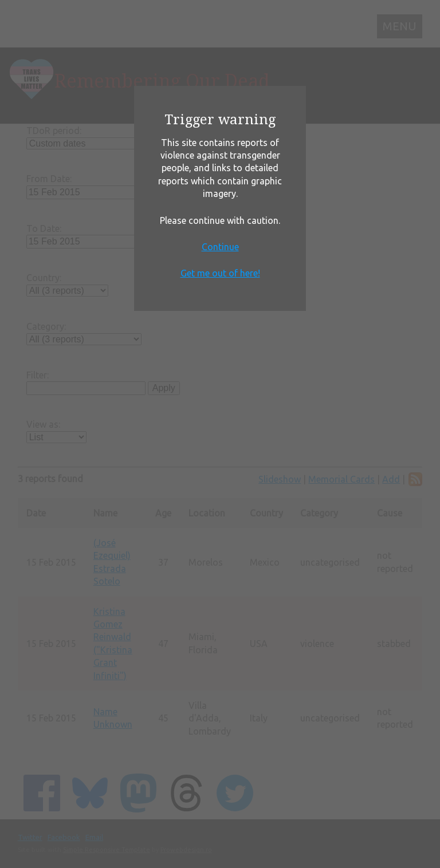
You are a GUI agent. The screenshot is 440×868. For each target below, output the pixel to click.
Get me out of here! (220, 273)
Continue (220, 247)
